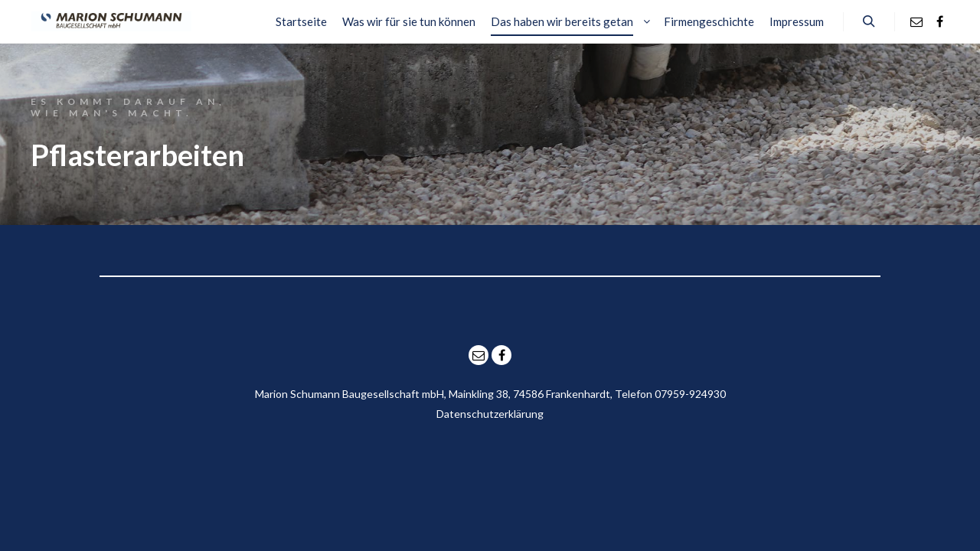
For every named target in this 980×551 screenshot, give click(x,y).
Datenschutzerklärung (490, 414)
